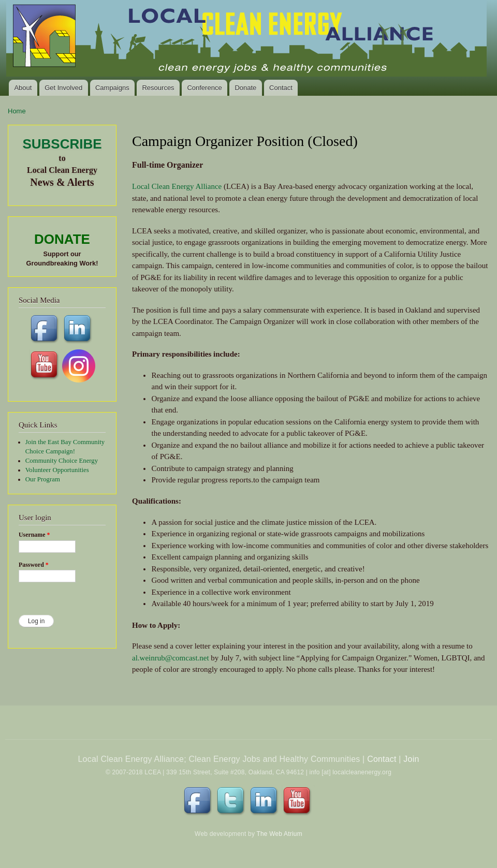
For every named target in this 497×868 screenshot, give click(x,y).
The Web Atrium (279, 834)
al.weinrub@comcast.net (171, 658)
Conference (204, 88)
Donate (245, 88)
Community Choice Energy (62, 461)
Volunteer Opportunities (57, 470)
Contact (281, 88)
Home (17, 111)
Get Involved (63, 88)
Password (34, 565)
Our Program (43, 479)
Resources (158, 88)
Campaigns (112, 88)
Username (34, 535)
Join (411, 759)
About (23, 88)
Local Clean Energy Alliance (177, 186)
